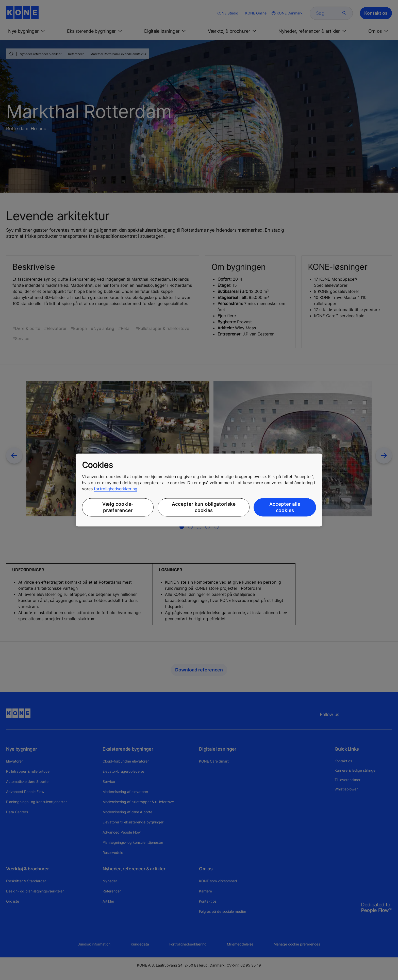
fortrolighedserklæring (116, 489)
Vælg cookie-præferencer (118, 507)
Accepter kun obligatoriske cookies (204, 507)
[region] (199, 490)
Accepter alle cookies (285, 507)
